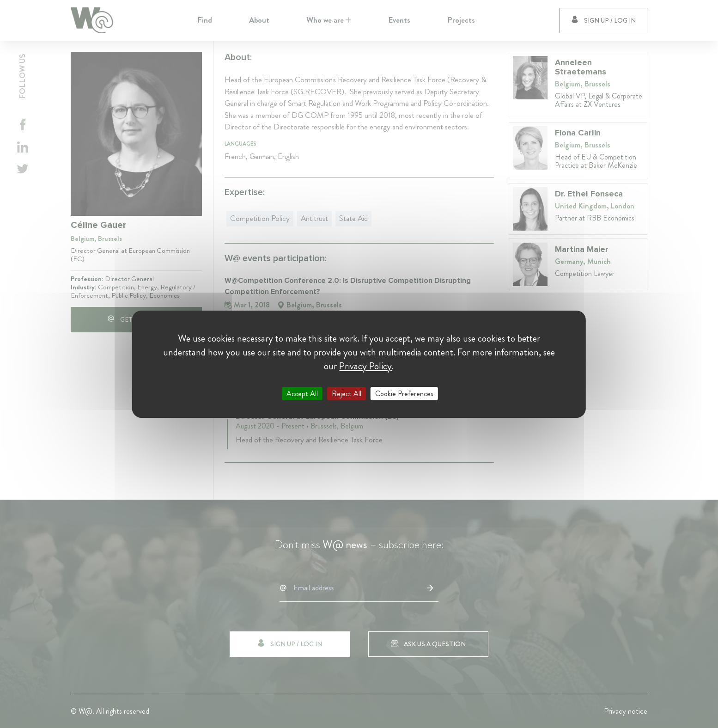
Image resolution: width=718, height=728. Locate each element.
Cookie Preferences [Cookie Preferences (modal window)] (404, 393)
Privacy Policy (365, 366)
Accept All (302, 393)
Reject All (347, 393)
